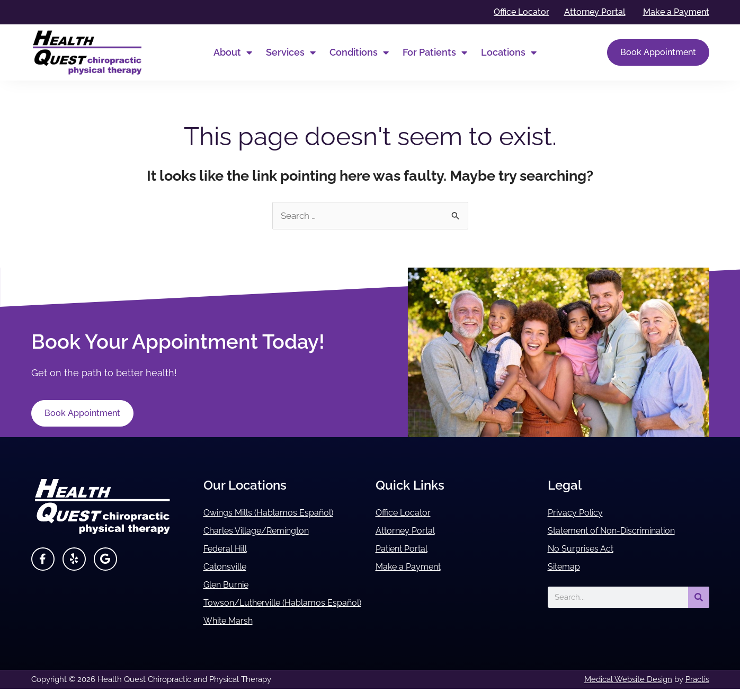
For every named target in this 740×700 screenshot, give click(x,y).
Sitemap (566, 567)
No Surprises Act (585, 549)
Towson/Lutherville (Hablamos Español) (273, 609)
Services (291, 52)
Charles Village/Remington (265, 531)
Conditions (359, 52)
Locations (509, 52)
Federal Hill (229, 549)
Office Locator (407, 513)
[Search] (699, 598)
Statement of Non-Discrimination (622, 531)
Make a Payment (413, 567)
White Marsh (232, 632)
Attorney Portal (409, 531)
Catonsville (228, 567)
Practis (697, 690)
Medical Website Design (628, 690)
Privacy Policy (579, 513)
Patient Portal (405, 549)
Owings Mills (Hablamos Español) (278, 513)
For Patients (435, 52)
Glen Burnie (230, 585)
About (233, 52)
